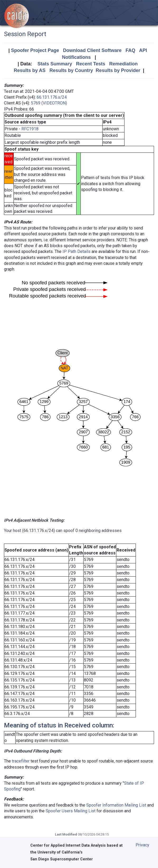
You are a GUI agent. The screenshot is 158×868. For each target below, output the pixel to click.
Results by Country (71, 70)
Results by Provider (118, 70)
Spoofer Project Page (35, 50)
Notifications (76, 57)
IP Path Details (76, 251)
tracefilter (21, 761)
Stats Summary (55, 64)
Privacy (142, 845)
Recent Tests (91, 64)
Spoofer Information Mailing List (116, 805)
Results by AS (30, 70)
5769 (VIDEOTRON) (49, 103)
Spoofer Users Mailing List (71, 811)
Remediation (123, 64)
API (143, 50)
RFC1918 (30, 129)
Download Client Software (92, 50)
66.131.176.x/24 (52, 97)
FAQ (130, 50)
